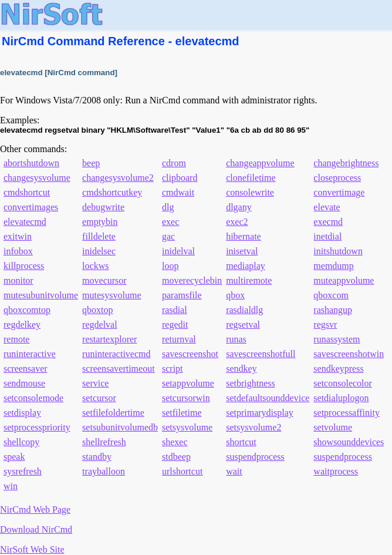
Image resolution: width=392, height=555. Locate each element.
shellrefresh (104, 442)
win (11, 486)
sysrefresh (23, 471)
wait (234, 471)
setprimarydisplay (260, 413)
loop (170, 266)
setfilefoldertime (113, 413)
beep (91, 163)
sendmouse (24, 383)
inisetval (242, 251)
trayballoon (104, 471)
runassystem (337, 339)
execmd (328, 222)
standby (97, 457)
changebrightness (346, 163)
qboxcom (331, 295)
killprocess (24, 266)
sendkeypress (338, 369)
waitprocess (336, 471)
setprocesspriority (37, 427)
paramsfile (182, 295)
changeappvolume (260, 163)
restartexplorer (109, 339)
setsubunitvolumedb (120, 427)
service (95, 383)
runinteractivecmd (116, 354)
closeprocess (337, 178)
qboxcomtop (27, 310)
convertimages (31, 207)
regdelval (100, 324)
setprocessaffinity (347, 413)
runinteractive (30, 354)
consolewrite (250, 192)
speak (14, 457)
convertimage (339, 192)
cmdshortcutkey (112, 192)
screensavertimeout (119, 369)
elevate (327, 207)
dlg (168, 207)
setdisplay (22, 413)
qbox (235, 295)
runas (236, 339)
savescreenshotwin (349, 354)
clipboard (180, 178)
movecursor (104, 280)
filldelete (99, 236)
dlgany (239, 207)
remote (16, 339)
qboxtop (97, 310)
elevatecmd (25, 222)
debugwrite (103, 207)
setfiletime (182, 413)
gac (168, 236)
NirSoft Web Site (32, 549)
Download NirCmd (36, 529)
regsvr (325, 324)
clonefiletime (251, 178)
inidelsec (99, 251)
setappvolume (188, 383)
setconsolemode (33, 398)
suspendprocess (255, 457)
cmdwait (178, 192)
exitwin (18, 236)
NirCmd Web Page (35, 509)
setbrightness (251, 383)
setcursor (99, 398)
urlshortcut (182, 471)
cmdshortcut (27, 192)
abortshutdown (31, 163)
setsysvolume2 (254, 427)
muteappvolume (344, 280)
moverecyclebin (192, 280)
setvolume (333, 427)
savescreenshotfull (261, 354)
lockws (95, 266)
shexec (175, 442)
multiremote (249, 280)
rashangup (333, 310)
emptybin (100, 222)
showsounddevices (349, 442)
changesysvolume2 (118, 178)
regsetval (243, 324)
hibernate (244, 236)
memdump (333, 266)
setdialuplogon (341, 398)
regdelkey (22, 324)
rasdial (175, 310)
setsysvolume (187, 427)
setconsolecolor (343, 383)
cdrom (174, 163)
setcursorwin (186, 398)
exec (170, 222)
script (173, 369)
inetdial (327, 236)
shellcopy (21, 442)
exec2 (237, 222)
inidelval (178, 251)
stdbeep (176, 457)
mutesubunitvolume (41, 295)
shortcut (241, 442)
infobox (18, 251)
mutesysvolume (111, 295)
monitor (18, 280)
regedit (175, 324)
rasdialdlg (244, 310)
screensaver (26, 369)
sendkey (241, 369)
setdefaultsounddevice (268, 398)
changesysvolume (37, 178)
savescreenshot (190, 354)
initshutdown (338, 251)
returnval (179, 339)
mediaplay (246, 266)
